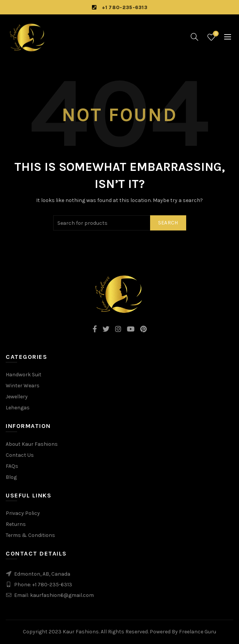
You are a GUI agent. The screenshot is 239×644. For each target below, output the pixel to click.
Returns (16, 524)
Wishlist (215, 34)
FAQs (12, 466)
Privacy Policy (23, 513)
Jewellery (17, 397)
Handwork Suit (24, 375)
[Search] (195, 37)
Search (168, 223)
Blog (11, 477)
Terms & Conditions (30, 535)
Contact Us (20, 455)
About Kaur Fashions (32, 444)
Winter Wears (23, 386)
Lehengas (18, 408)
